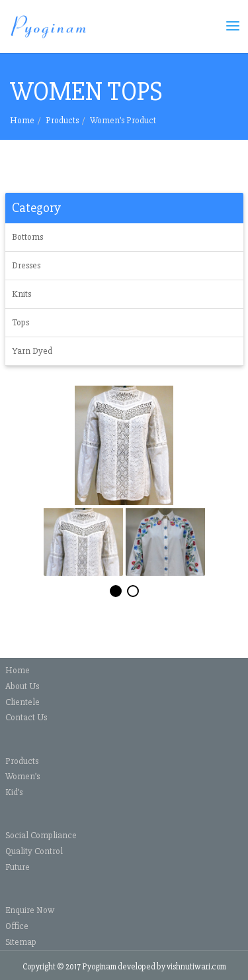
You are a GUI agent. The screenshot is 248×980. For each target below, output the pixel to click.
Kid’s (14, 792)
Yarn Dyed (32, 351)
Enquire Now (30, 910)
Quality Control (34, 851)
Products (62, 120)
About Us (22, 686)
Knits (21, 294)
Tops (21, 322)
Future (18, 867)
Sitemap (21, 942)
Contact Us (26, 717)
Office (17, 926)
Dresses (26, 265)
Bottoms (27, 237)
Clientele (22, 702)
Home (22, 120)
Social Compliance (41, 835)
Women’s (22, 776)
